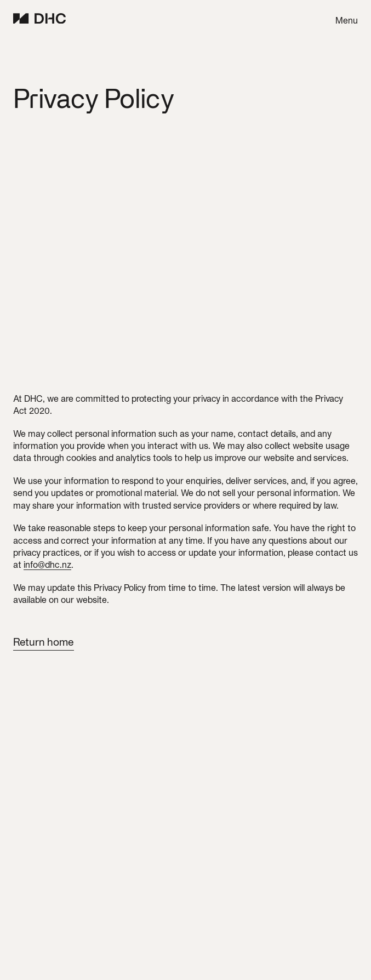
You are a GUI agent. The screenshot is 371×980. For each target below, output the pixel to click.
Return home (44, 642)
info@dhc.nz (47, 565)
